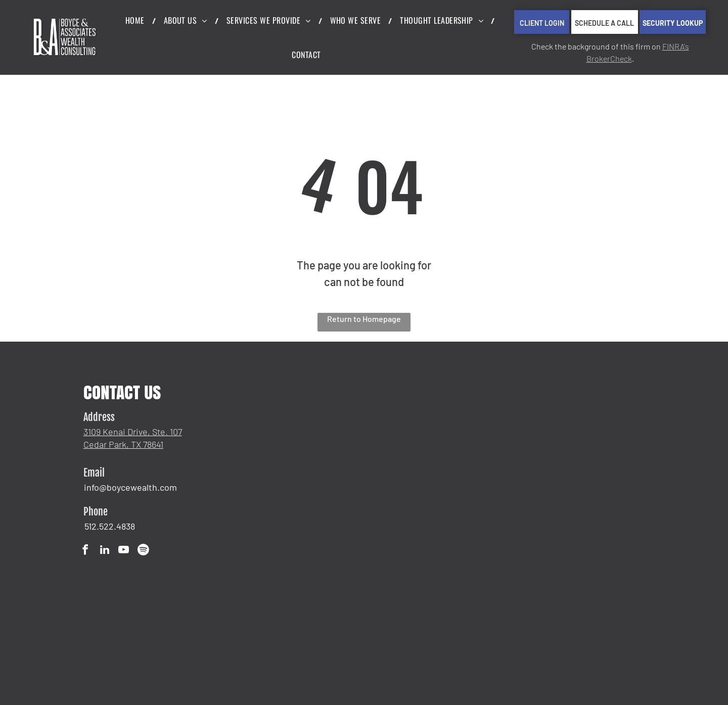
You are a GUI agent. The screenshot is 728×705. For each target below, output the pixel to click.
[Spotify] (143, 551)
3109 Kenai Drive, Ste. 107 (133, 432)
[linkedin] (104, 551)
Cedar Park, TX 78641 (123, 444)
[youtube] (124, 551)
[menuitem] (137, 20)
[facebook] (85, 551)
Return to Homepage (364, 319)
